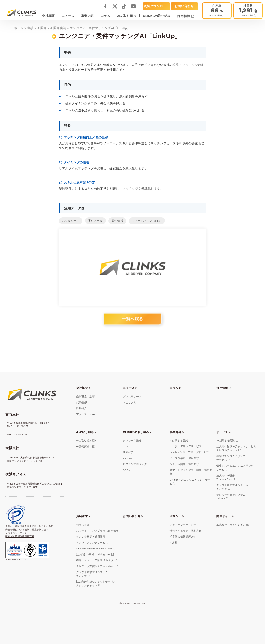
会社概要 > (83, 388)
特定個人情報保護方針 (183, 537)
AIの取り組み (127, 16)
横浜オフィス (16, 474)
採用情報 (184, 16)
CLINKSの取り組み (157, 16)
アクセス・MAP (86, 414)
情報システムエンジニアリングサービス (235, 467)
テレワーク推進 (132, 440)
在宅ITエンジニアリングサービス (231, 458)
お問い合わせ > (133, 516)
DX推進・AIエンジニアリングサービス (190, 482)
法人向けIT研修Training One (225, 477)
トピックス (129, 402)
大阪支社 (12, 448)
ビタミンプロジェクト (136, 464)
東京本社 (12, 415)
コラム (105, 16)
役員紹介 (82, 408)
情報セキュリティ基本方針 (186, 531)
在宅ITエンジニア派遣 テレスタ (95, 560)
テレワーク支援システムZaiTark (231, 497)
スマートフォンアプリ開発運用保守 (97, 531)
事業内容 (87, 16)
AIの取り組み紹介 (87, 440)
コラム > (175, 388)
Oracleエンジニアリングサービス (190, 452)
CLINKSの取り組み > (137, 432)
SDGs (126, 470)
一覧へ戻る (132, 322)
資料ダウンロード (156, 6)
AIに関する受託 (179, 440)
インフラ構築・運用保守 (184, 458)
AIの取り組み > (86, 432)
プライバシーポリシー (17, 533)
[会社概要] (248, 11)
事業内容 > (177, 432)
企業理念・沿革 (86, 396)
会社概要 (48, 16)
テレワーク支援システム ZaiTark (96, 566)
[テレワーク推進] (217, 11)
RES (126, 446)
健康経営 (128, 452)
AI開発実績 (83, 525)
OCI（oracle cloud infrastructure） (96, 548)
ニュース (68, 16)
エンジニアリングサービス (186, 446)
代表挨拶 (82, 402)
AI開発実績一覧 (85, 446)
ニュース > (130, 388)
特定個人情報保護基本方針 (20, 536)
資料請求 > (83, 516)
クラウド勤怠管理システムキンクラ (232, 487)
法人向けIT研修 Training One (93, 554)
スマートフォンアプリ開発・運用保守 (191, 472)
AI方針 (174, 543)
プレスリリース (132, 396)
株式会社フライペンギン (231, 525)
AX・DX (128, 458)
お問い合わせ (184, 6)
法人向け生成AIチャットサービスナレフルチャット (236, 448)
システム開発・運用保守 (184, 464)
